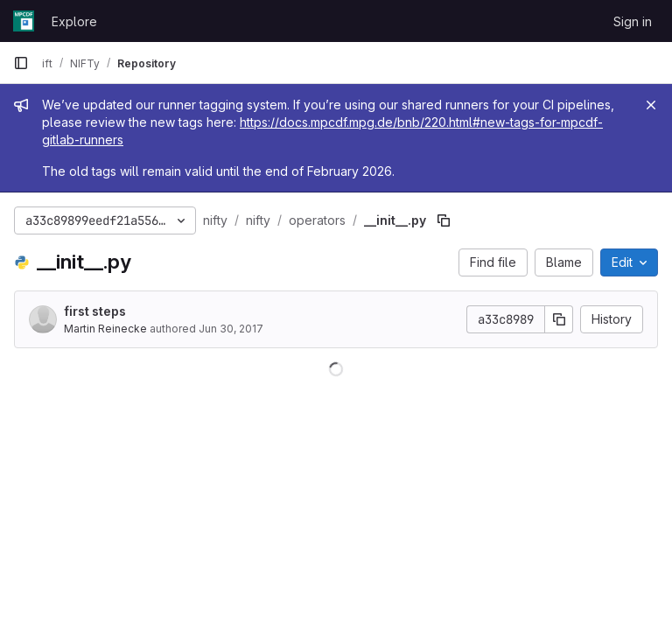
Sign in (633, 21)
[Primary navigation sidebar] (21, 63)
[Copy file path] (444, 220)
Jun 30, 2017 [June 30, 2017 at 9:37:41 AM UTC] (231, 329)
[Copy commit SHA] (559, 319)
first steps (95, 311)
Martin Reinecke (105, 329)
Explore (74, 21)
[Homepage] (24, 21)
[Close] (651, 105)
